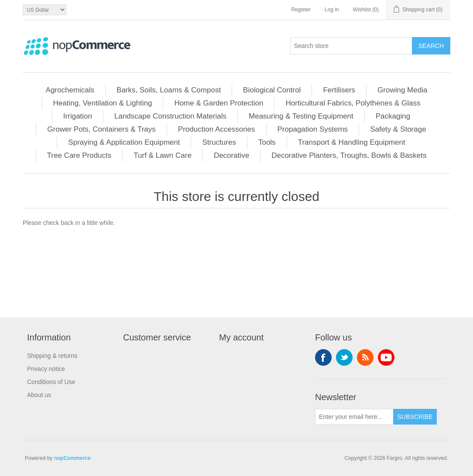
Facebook (323, 357)
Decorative (231, 155)
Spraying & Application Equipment (124, 142)
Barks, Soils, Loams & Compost (169, 90)
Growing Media (402, 90)
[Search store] (351, 46)
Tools (267, 142)
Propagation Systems (313, 129)
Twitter (344, 357)
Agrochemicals (70, 90)
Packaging (393, 116)
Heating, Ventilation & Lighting (103, 103)
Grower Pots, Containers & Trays (101, 129)
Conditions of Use (51, 382)
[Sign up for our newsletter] (354, 417)
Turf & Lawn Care (163, 155)
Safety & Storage (398, 129)
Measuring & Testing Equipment (301, 116)
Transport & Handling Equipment (352, 142)
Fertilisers (339, 90)
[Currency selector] (45, 10)
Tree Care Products (79, 155)
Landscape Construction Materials (170, 116)
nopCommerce (72, 458)
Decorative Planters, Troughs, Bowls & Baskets (349, 155)
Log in (332, 10)
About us (39, 395)
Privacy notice (46, 369)
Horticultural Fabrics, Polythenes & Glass (353, 103)
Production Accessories (217, 129)
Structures (219, 142)
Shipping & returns (52, 356)
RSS (365, 357)
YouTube (386, 357)
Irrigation (78, 116)
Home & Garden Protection (219, 103)
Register (301, 10)
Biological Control (272, 90)
